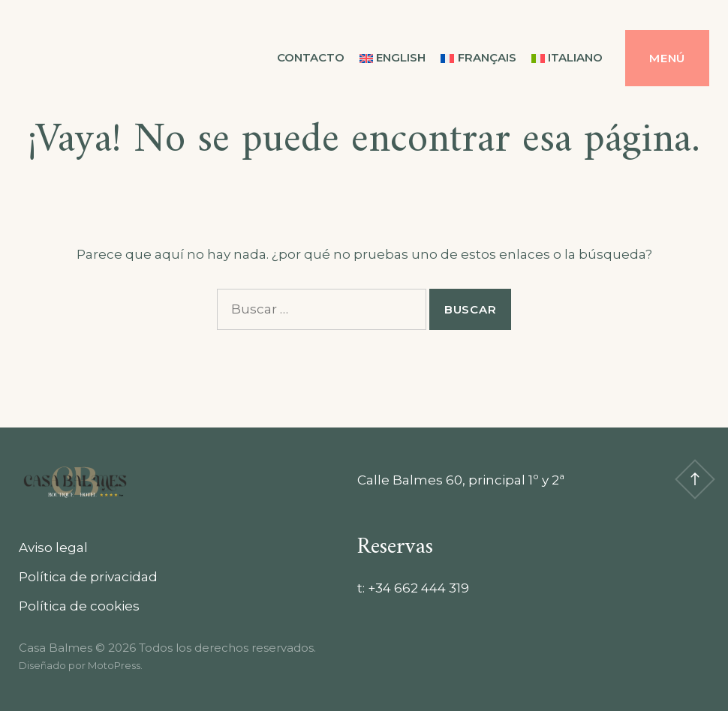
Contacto (311, 57)
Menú (667, 58)
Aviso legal (53, 547)
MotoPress (114, 665)
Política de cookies (79, 606)
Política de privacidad (88, 577)
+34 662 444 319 (418, 588)
